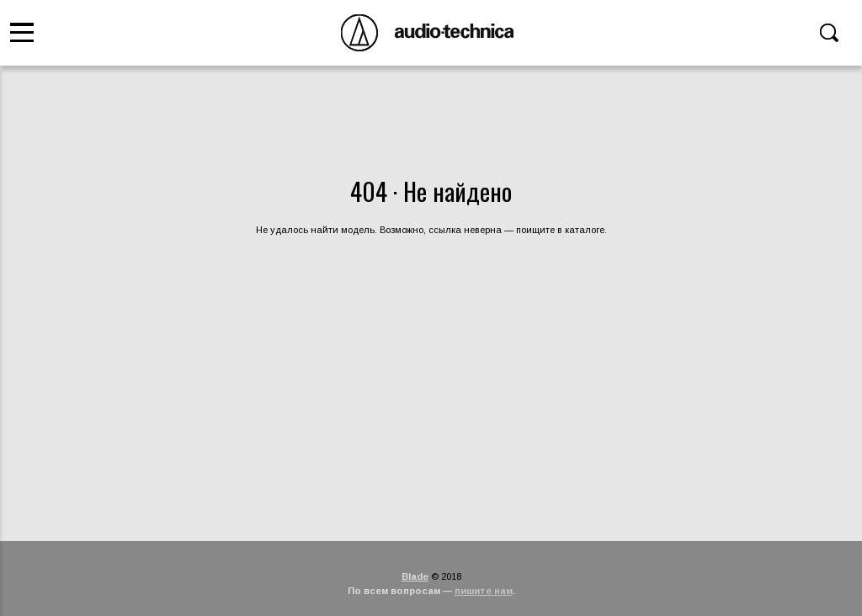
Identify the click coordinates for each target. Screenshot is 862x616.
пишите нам (484, 591)
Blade (415, 576)
